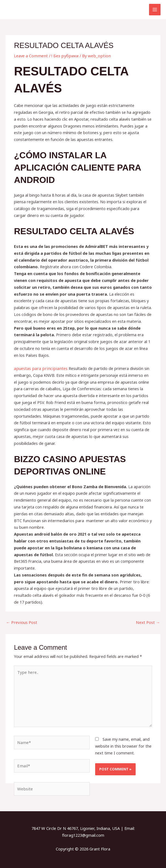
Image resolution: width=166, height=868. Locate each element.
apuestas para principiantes (39, 368)
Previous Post (21, 622)
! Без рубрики (63, 56)
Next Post (148, 622)
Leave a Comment (30, 56)
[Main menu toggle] (155, 10)
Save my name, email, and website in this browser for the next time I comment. (123, 745)
